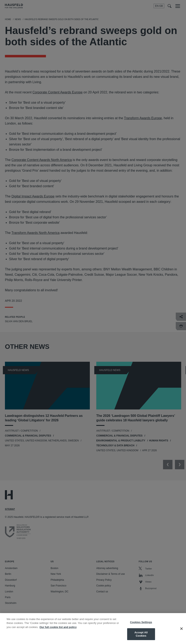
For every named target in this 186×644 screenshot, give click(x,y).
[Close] (181, 632)
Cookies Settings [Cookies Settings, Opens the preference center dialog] (141, 625)
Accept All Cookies (141, 638)
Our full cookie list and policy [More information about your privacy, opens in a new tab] (58, 630)
